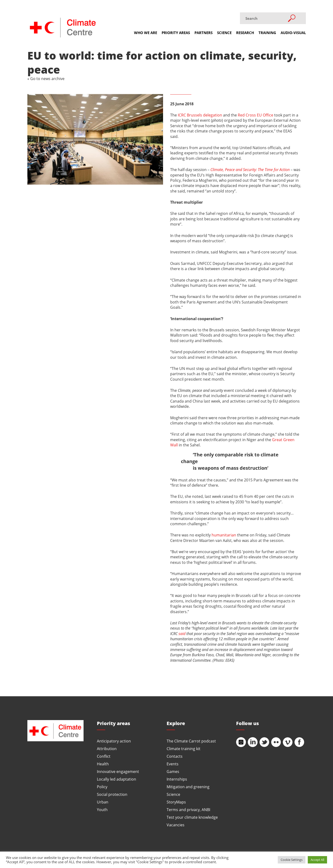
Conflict (104, 756)
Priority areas (176, 33)
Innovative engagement (118, 771)
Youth (102, 810)
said (182, 633)
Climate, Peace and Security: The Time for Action (250, 169)
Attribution (107, 749)
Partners (204, 33)
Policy (102, 787)
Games (173, 771)
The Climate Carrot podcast (191, 741)
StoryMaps (176, 802)
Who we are (146, 33)
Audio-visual (293, 33)
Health (103, 764)
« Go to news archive (46, 78)
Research (245, 33)
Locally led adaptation (117, 779)
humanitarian (224, 535)
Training (267, 33)
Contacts (175, 756)
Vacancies (176, 825)
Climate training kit (184, 749)
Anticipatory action (114, 741)
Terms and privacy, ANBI (188, 810)
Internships (177, 779)
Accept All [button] (317, 860)
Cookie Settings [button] (292, 860)
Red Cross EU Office (256, 115)
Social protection (112, 794)
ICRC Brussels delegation (200, 115)
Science (224, 33)
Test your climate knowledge (192, 817)
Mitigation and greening (188, 787)
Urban (103, 802)
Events (173, 764)
